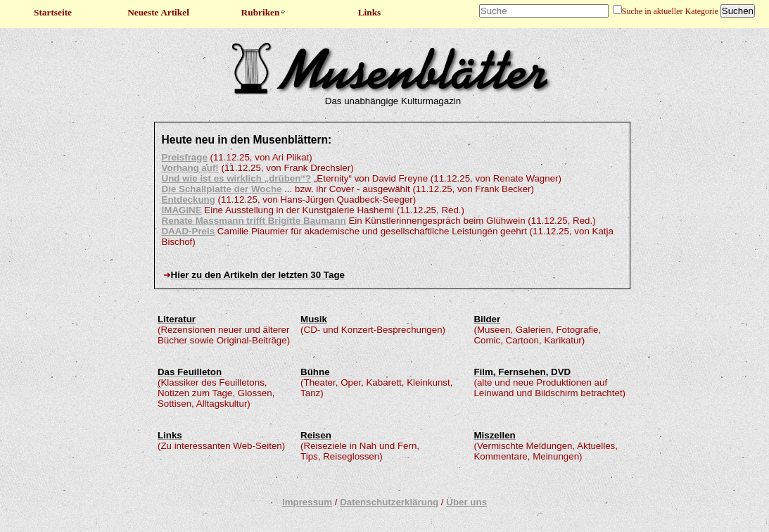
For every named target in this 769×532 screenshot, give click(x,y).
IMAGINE (182, 210)
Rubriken (264, 12)
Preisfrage (185, 157)
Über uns (466, 502)
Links (370, 12)
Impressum (307, 502)
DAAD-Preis (189, 231)
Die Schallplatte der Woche (222, 189)
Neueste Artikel (158, 12)
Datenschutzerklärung (389, 502)
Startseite (53, 12)
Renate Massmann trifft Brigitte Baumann (254, 221)
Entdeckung (189, 199)
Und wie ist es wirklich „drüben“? (237, 178)
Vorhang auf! (190, 168)
